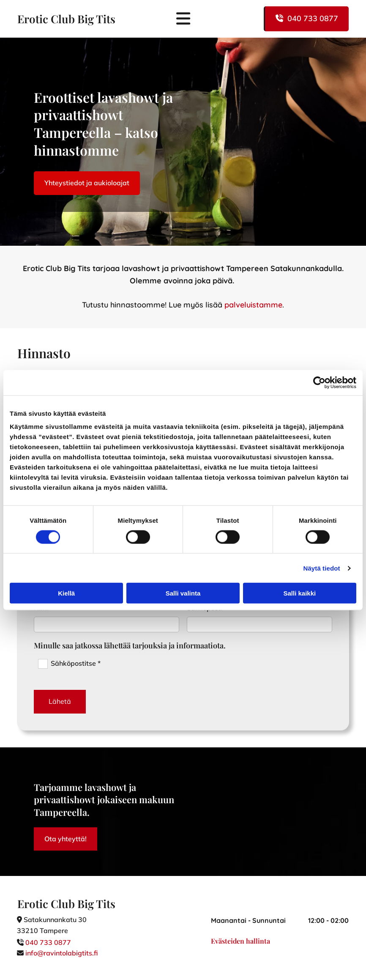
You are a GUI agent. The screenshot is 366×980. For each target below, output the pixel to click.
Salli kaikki (299, 593)
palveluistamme (253, 305)
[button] (306, 19)
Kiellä (66, 593)
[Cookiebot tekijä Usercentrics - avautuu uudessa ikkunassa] (319, 382)
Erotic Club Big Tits (66, 19)
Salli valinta (183, 593)
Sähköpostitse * (76, 663)
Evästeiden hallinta (240, 941)
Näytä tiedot (322, 568)
